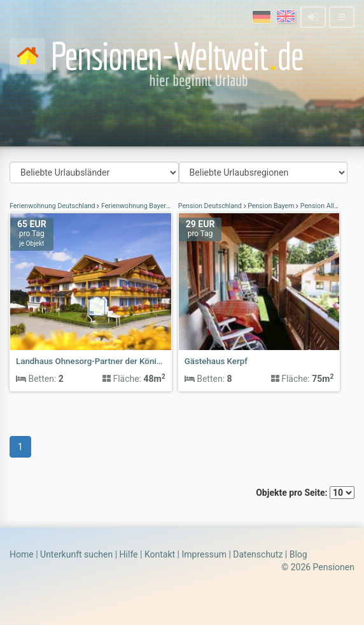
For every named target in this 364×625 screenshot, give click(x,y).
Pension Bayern (271, 206)
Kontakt (160, 554)
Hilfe (129, 554)
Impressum (204, 554)
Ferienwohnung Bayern (135, 206)
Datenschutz (258, 554)
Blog (298, 554)
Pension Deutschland (211, 206)
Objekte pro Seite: (305, 493)
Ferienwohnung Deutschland (53, 206)
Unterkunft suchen (76, 554)
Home (22, 554)
